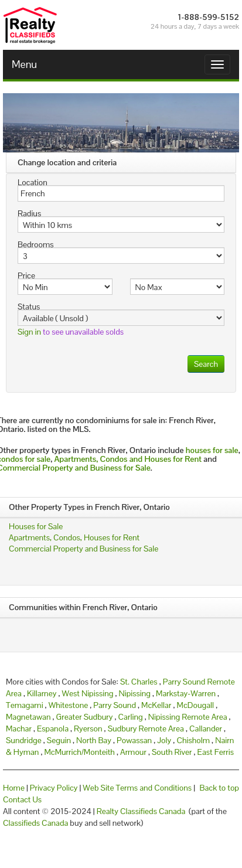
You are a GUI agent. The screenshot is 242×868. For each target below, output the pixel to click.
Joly (164, 740)
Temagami (25, 705)
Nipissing (135, 693)
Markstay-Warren (186, 693)
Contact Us (22, 799)
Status (29, 307)
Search (206, 364)
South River (172, 752)
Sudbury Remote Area (146, 729)
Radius (29, 213)
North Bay (94, 740)
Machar (19, 729)
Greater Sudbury (85, 717)
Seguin (59, 740)
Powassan (134, 740)
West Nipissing (87, 693)
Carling (131, 717)
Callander (206, 729)
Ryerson (88, 729)
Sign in (29, 332)
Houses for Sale (36, 526)
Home (14, 788)
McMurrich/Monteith (79, 752)
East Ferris (216, 752)
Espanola (53, 729)
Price (26, 275)
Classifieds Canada (35, 823)
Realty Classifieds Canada (141, 811)
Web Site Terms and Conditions (137, 788)
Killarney (42, 693)
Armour (133, 752)
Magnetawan (28, 717)
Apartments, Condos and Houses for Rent (128, 459)
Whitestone (69, 705)
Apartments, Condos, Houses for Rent (74, 537)
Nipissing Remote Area (188, 717)
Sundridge (24, 740)
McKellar (156, 705)
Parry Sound (115, 705)
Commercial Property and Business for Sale (83, 549)
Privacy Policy (54, 788)
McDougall (196, 705)
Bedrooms (36, 244)
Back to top (219, 788)
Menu (24, 64)
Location (33, 182)
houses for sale (212, 450)
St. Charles (139, 682)
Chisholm (193, 740)
